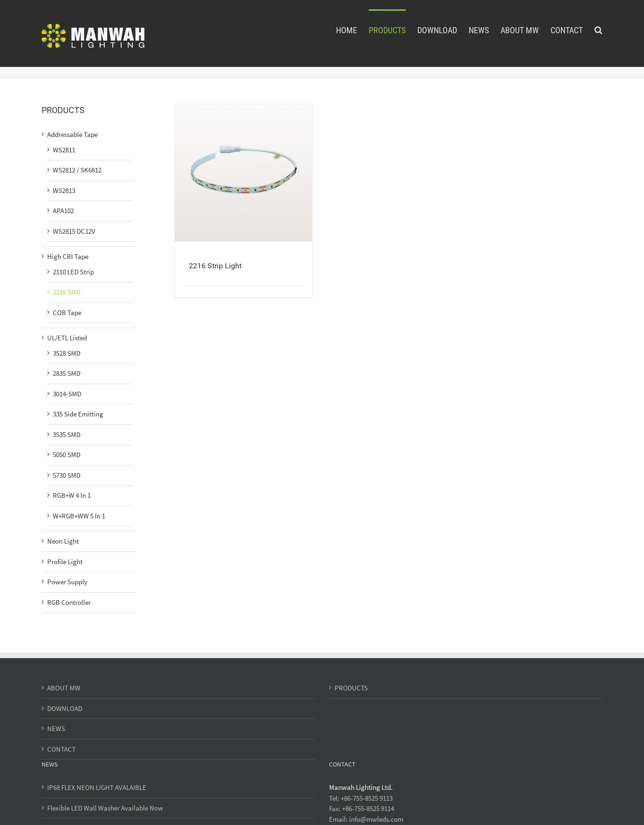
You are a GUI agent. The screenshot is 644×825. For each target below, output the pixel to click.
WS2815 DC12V (74, 231)
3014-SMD (67, 394)
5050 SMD (67, 455)
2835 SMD (67, 373)
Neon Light (63, 541)
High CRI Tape (68, 256)
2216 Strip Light (215, 266)
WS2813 (64, 190)
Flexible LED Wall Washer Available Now (105, 808)
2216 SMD (67, 292)
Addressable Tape (72, 134)
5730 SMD (67, 475)
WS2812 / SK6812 (77, 170)
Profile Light (65, 562)
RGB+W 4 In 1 (72, 495)
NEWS (56, 728)
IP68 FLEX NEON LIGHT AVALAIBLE (97, 787)
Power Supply (67, 582)
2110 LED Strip (73, 272)
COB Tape (67, 312)
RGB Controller (69, 602)
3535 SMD (67, 434)
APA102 (63, 211)
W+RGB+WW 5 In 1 (79, 516)
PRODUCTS (351, 688)
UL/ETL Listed (67, 338)
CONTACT (61, 749)
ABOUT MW (64, 688)
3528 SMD (67, 353)
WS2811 (64, 150)
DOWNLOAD (65, 708)
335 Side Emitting (78, 414)
